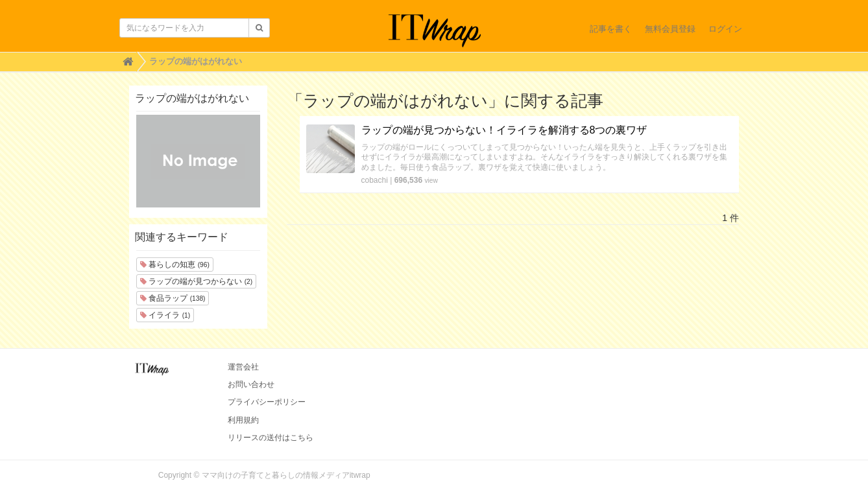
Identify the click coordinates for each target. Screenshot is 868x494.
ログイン (725, 29)
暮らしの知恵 (175, 265)
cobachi (375, 180)
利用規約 (243, 420)
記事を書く (611, 29)
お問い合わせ (251, 384)
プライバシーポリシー (267, 402)
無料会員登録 (670, 29)
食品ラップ (173, 298)
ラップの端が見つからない (196, 281)
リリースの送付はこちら (271, 438)
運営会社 (243, 367)
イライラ (165, 315)
